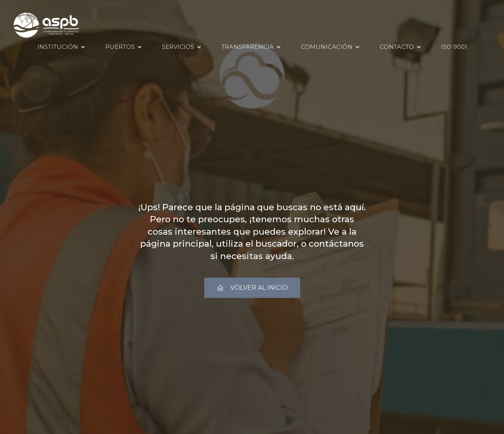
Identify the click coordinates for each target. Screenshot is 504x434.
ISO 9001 (454, 47)
